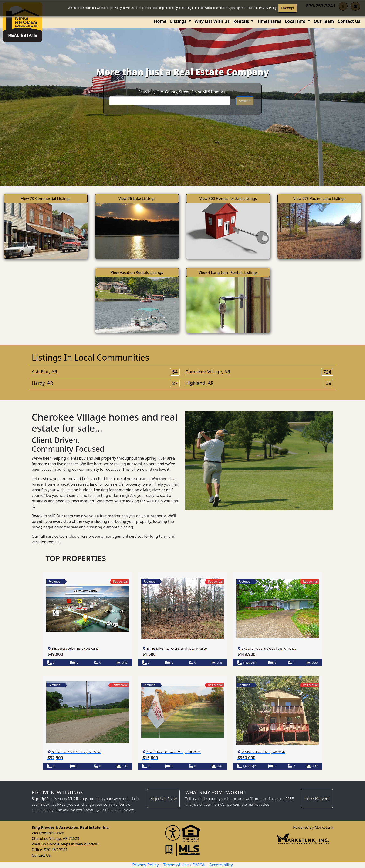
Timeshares (269, 21)
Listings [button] (179, 21)
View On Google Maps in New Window (65, 844)
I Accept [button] (288, 8)
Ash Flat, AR (106, 372)
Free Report (317, 798)
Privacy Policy (268, 8)
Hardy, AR (106, 383)
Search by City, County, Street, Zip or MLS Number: (182, 92)
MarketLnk (324, 827)
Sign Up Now (163, 798)
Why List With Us (212, 21)
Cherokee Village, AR (259, 372)
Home (160, 21)
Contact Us (349, 21)
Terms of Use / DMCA (184, 865)
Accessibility (221, 865)
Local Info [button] (296, 21)
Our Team (324, 21)
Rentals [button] (242, 21)
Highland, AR (259, 383)
